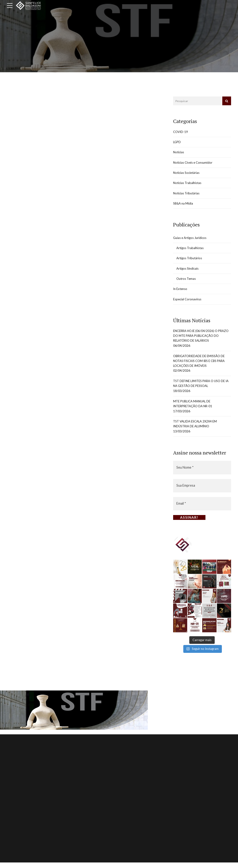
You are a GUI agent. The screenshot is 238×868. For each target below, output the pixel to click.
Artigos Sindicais (188, 272)
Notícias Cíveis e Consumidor (194, 164)
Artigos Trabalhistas (191, 251)
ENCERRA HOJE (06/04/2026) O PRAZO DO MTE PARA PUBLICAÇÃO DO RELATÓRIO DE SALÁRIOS (201, 341)
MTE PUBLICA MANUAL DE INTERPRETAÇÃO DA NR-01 (194, 412)
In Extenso (181, 294)
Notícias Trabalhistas (188, 185)
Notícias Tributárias (187, 195)
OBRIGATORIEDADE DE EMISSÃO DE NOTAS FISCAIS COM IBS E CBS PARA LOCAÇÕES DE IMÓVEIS (202, 367)
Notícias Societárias (187, 174)
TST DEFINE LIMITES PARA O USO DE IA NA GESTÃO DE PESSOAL (202, 391)
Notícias (179, 153)
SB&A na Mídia (184, 206)
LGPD (177, 143)
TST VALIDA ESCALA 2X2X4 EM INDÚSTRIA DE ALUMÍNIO (197, 432)
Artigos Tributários (190, 262)
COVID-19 (181, 132)
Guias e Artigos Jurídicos (191, 241)
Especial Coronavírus (188, 304)
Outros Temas (187, 283)
